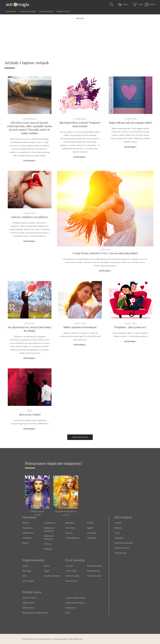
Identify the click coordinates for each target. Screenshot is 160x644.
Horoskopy (11, 11)
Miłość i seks (71, 571)
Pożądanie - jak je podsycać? (130, 335)
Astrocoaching (93, 571)
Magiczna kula (28, 603)
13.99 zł (37, 515)
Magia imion (71, 608)
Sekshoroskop (28, 608)
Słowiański (92, 533)
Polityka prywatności (124, 543)
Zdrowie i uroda (72, 576)
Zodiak (25, 566)
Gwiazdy (69, 566)
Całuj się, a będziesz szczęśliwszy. (30, 228)
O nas (117, 533)
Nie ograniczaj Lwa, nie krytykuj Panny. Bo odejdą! (30, 336)
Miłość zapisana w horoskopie (80, 335)
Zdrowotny (70, 528)
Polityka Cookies (122, 548)
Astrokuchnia (71, 581)
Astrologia (27, 571)
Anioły (47, 566)
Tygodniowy (27, 528)
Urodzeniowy (50, 523)
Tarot (24, 576)
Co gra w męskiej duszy (75, 598)
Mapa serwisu (120, 553)
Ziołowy (69, 533)
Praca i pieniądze (94, 566)
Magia (47, 571)
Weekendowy (28, 533)
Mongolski (92, 538)
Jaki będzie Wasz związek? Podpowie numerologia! (80, 132)
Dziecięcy (48, 549)
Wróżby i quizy (63, 11)
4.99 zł (66, 515)
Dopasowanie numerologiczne (35, 613)
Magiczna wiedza (28, 11)
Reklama (118, 528)
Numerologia (28, 581)
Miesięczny (27, 538)
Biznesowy (70, 523)
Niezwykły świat (94, 576)
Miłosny (47, 544)
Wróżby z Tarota (29, 598)
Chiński (90, 523)
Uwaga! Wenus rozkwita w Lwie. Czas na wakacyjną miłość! (105, 253)
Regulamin (119, 538)
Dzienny (26, 523)
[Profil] (149, 4)
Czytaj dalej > (30, 158)
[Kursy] (121, 4)
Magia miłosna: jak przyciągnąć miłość (130, 131)
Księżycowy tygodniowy (49, 529)
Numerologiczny (73, 538)
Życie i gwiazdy (46, 11)
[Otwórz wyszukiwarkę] (111, 4)
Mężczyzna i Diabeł (29, 419)
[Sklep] (135, 4)
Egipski (90, 528)
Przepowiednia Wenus (75, 603)
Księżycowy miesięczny (49, 537)
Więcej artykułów (80, 437)
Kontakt (118, 523)
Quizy (68, 613)
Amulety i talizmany (52, 576)
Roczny (25, 543)
